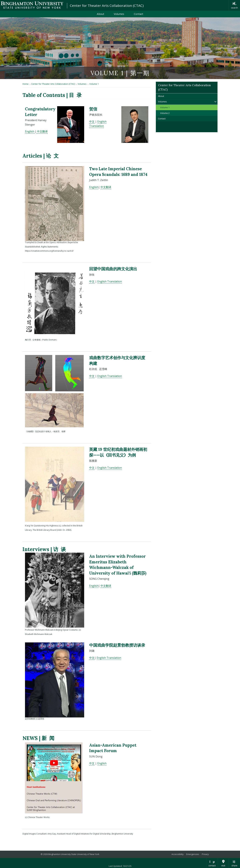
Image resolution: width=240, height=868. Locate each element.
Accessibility (177, 854)
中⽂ (92, 281)
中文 (92, 122)
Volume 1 (94, 84)
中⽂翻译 (42, 131)
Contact (138, 14)
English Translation (110, 281)
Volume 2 (165, 113)
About (100, 14)
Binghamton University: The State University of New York (32, 5)
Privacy (205, 854)
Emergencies (193, 854)
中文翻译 (106, 187)
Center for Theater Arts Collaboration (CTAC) (107, 6)
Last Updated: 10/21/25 (120, 866)
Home (25, 84)
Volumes (119, 14)
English (30, 131)
